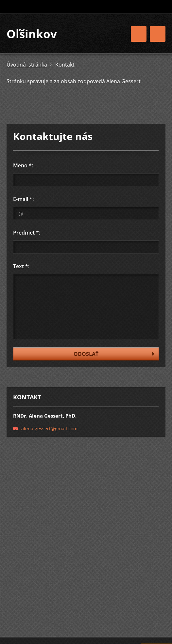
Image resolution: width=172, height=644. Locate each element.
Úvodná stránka (27, 65)
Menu (158, 34)
